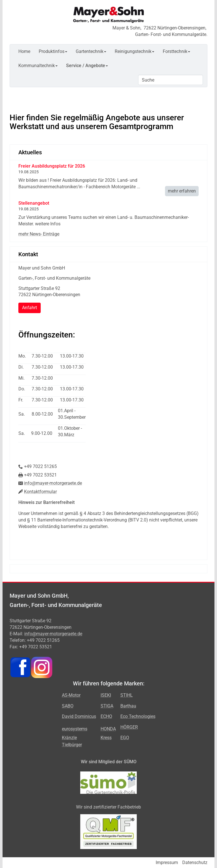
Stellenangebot (34, 203)
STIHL (127, 695)
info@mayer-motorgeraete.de (53, 483)
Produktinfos (53, 51)
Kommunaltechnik (38, 66)
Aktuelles (30, 152)
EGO (125, 738)
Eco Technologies (138, 716)
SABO (68, 706)
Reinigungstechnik (134, 51)
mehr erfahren (182, 191)
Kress (106, 738)
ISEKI (106, 695)
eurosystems (75, 729)
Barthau (128, 706)
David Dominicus (79, 716)
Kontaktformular (40, 492)
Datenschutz (195, 862)
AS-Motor (71, 695)
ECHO (106, 716)
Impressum (167, 862)
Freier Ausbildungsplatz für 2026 (52, 166)
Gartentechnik (91, 51)
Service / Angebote (87, 66)
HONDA (108, 729)
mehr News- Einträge (39, 234)
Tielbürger (72, 745)
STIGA (107, 706)
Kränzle (69, 738)
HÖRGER (129, 727)
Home (24, 51)
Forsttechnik (176, 51)
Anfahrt (30, 308)
